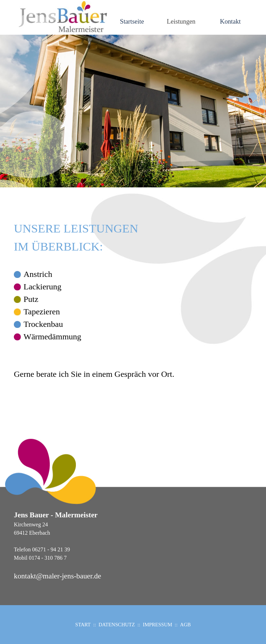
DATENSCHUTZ (117, 625)
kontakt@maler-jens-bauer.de (57, 576)
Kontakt (230, 21)
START (83, 625)
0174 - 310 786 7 (48, 558)
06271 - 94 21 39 (51, 549)
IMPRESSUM (157, 625)
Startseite (132, 21)
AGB (185, 625)
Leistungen (181, 21)
